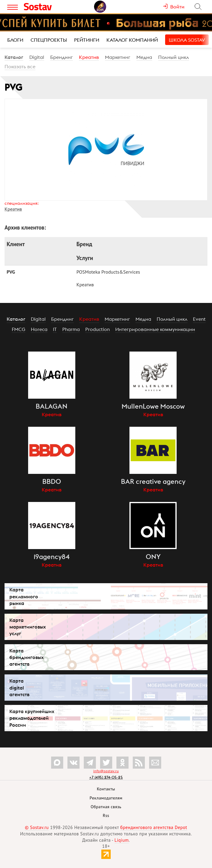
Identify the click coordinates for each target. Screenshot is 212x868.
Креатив (89, 57)
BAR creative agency (153, 481)
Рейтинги (87, 40)
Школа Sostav (187, 40)
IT (55, 329)
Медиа (144, 57)
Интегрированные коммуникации (155, 329)
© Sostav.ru (37, 827)
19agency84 (52, 557)
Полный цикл (174, 57)
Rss (106, 815)
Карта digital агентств (19, 687)
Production (98, 329)
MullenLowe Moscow (153, 406)
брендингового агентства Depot (154, 827)
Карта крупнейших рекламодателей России (32, 718)
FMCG (19, 329)
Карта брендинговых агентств (27, 657)
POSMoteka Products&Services (108, 272)
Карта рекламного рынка (24, 596)
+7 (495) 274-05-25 (106, 777)
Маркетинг (118, 57)
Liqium (122, 840)
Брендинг (62, 57)
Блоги (15, 40)
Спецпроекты (49, 40)
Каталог (14, 57)
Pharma (71, 329)
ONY (153, 557)
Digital (37, 57)
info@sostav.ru (106, 771)
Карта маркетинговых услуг (28, 627)
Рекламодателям (106, 798)
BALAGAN (52, 406)
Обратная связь (106, 807)
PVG (11, 272)
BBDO (52, 481)
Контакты (106, 789)
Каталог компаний (132, 40)
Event (199, 319)
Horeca (39, 329)
